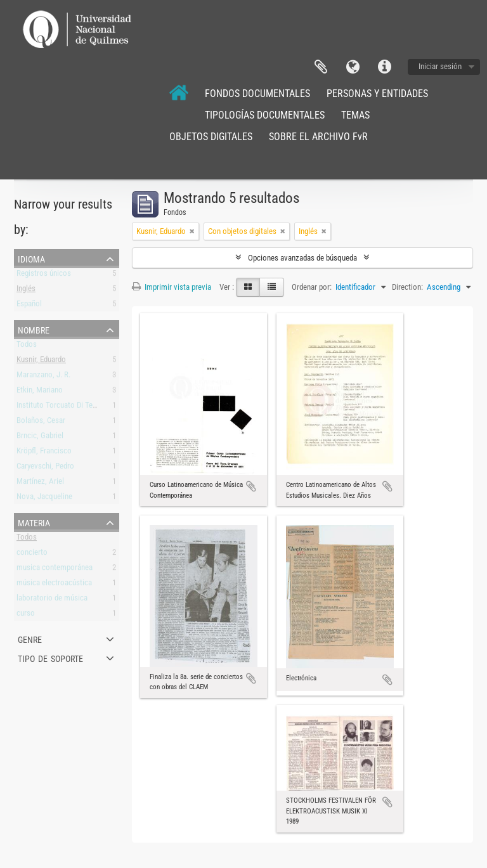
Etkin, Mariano (40, 392)
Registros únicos (44, 275)
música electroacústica (54, 585)
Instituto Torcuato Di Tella (58, 407)
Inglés (26, 291)
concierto (32, 554)
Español (29, 306)
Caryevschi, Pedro (45, 468)
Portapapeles (321, 67)
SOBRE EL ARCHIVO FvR (318, 137)
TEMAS (355, 115)
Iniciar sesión (440, 66)
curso (26, 615)
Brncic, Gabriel (40, 438)
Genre (30, 638)
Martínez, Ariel (40, 483)
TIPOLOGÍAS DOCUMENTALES (265, 115)
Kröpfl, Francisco (44, 453)
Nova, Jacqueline (44, 499)
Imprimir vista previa (172, 287)
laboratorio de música (52, 600)
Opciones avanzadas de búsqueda (302, 258)
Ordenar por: (312, 287)
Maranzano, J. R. (43, 377)
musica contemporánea (55, 570)
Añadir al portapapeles (251, 486)
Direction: (407, 287)
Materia (34, 522)
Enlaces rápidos (384, 67)
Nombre (34, 329)
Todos (27, 347)
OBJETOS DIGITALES (211, 137)
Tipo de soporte (50, 657)
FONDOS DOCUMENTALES (257, 94)
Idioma (353, 67)
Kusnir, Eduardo (41, 362)
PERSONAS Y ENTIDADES (377, 94)
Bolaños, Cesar (41, 423)
